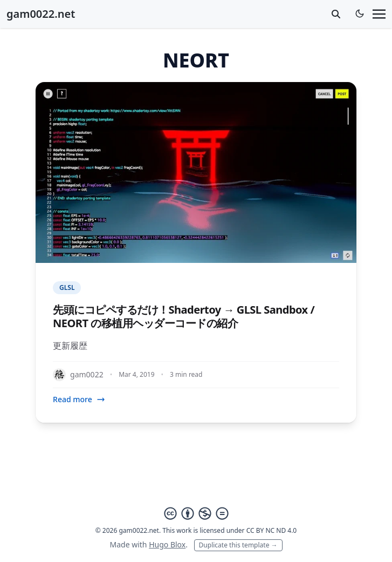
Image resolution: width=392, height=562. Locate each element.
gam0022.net (41, 14)
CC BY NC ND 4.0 (272, 530)
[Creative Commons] (196, 513)
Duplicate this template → (238, 545)
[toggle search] (336, 14)
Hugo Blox (167, 544)
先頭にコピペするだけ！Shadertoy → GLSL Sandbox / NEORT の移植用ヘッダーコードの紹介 (184, 316)
